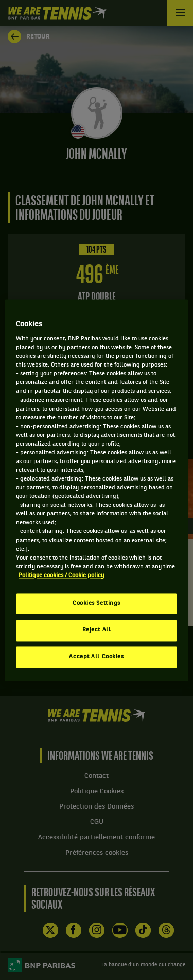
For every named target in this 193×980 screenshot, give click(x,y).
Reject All (97, 630)
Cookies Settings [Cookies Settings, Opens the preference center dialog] (97, 603)
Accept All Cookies (96, 657)
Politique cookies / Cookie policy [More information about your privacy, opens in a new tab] (61, 575)
